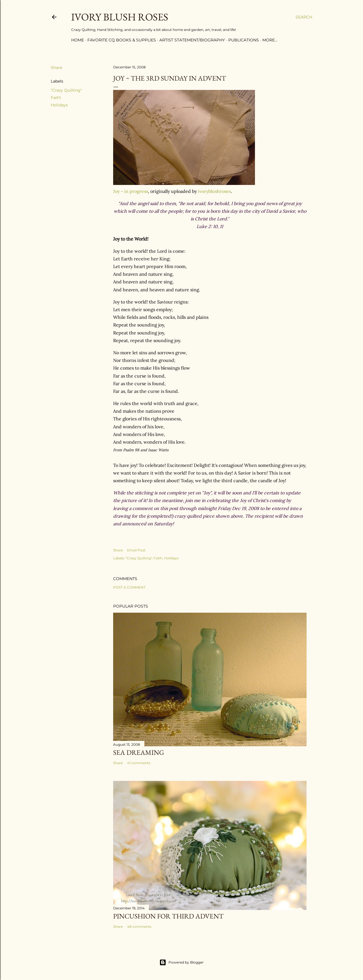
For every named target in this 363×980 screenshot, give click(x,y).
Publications (244, 40)
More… (270, 40)
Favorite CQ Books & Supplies (122, 40)
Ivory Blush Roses (120, 17)
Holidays (59, 105)
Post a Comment (129, 587)
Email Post (136, 550)
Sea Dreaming (139, 752)
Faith (56, 98)
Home (78, 40)
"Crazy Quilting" (66, 90)
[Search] (304, 17)
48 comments (139, 927)
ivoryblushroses (214, 191)
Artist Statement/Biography (192, 40)
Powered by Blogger (181, 962)
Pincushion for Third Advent (168, 916)
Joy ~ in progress (131, 191)
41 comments (139, 763)
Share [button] (56, 68)
